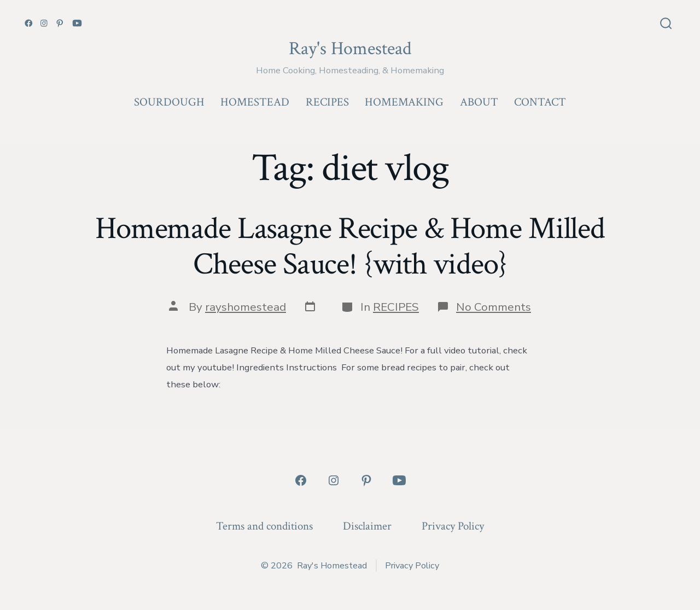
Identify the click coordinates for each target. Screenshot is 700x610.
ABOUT (479, 102)
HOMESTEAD (255, 102)
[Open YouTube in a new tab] (77, 23)
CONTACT (540, 102)
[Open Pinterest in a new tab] (60, 23)
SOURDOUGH (169, 102)
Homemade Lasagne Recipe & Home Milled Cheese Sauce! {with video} (350, 246)
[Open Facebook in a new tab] (29, 23)
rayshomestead (246, 307)
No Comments (494, 307)
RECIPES (327, 102)
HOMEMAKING (404, 102)
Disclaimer (367, 526)
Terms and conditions (264, 526)
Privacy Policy (453, 526)
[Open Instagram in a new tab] (44, 23)
